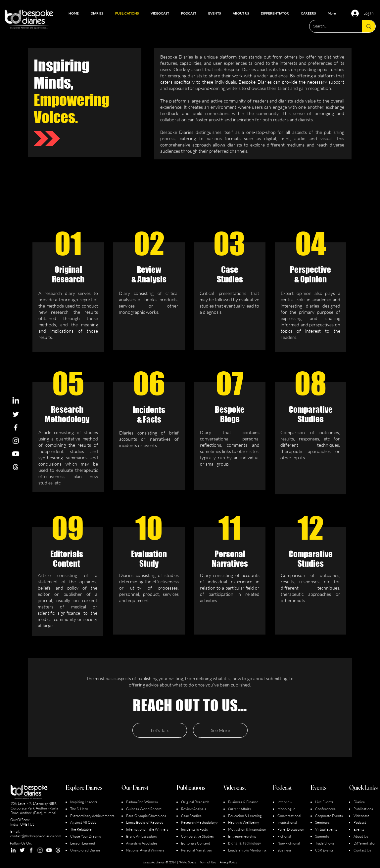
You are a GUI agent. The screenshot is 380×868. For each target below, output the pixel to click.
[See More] (220, 730)
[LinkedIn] (16, 401)
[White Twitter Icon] (16, 414)
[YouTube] (49, 850)
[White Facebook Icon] (16, 427)
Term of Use (208, 862)
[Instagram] (40, 850)
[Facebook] (31, 850)
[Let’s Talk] (160, 730)
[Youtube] (16, 454)
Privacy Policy (228, 862)
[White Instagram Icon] (16, 441)
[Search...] (331, 26)
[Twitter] (22, 850)
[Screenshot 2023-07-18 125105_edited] (16, 467)
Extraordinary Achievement (92, 816)
